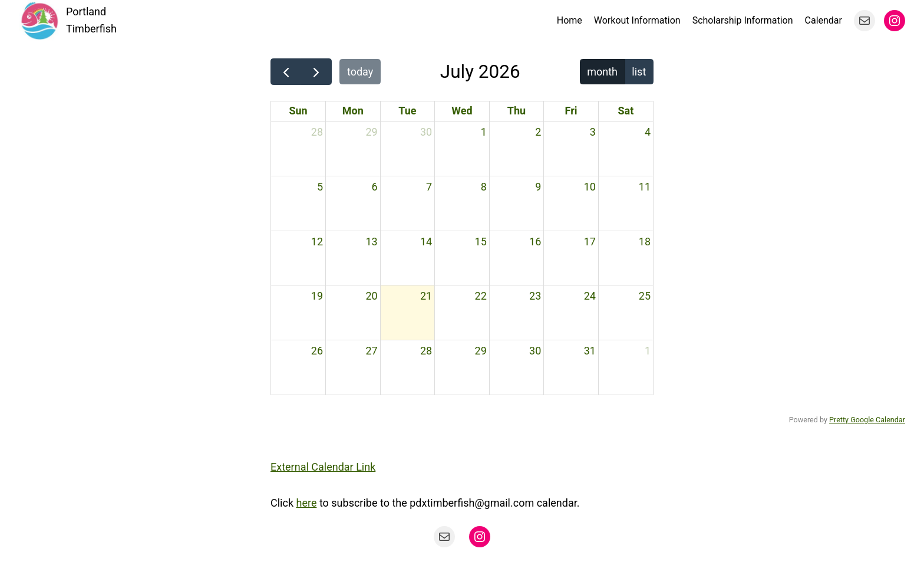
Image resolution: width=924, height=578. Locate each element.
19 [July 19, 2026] (317, 296)
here (306, 503)
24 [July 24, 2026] (590, 296)
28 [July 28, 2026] (426, 351)
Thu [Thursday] (517, 111)
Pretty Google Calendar (867, 420)
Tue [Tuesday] (407, 111)
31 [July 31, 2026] (590, 351)
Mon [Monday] (353, 111)
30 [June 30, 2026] (426, 132)
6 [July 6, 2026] (375, 187)
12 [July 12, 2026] (317, 242)
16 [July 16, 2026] (535, 242)
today (360, 72)
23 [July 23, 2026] (535, 296)
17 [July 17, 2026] (590, 242)
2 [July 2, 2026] (538, 132)
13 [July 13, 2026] (371, 242)
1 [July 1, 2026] (484, 132)
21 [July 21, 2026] (426, 296)
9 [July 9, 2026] (538, 187)
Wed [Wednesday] (462, 111)
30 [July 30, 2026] (535, 351)
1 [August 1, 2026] (648, 351)
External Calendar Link (323, 467)
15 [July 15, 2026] (481, 242)
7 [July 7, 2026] (429, 187)
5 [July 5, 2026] (320, 187)
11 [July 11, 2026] (645, 187)
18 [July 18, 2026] (645, 242)
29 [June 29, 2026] (371, 132)
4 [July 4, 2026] (648, 132)
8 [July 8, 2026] (484, 187)
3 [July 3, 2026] (593, 132)
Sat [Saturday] (626, 111)
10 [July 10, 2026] (590, 187)
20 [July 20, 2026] (371, 296)
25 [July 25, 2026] (645, 296)
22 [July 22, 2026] (481, 296)
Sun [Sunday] (298, 111)
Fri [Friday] (571, 111)
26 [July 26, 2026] (317, 351)
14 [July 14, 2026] (426, 242)
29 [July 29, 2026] (481, 351)
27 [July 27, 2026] (371, 351)
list (639, 72)
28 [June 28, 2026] (317, 132)
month (602, 72)
